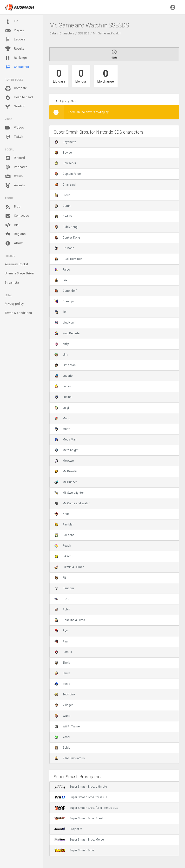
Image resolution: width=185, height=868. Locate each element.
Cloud (62, 195)
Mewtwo (64, 461)
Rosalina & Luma (70, 620)
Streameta (12, 282)
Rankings (16, 58)
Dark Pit (64, 216)
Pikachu (64, 556)
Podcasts (16, 167)
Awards (15, 186)
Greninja (64, 301)
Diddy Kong (66, 227)
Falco (62, 270)
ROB (62, 599)
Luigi (62, 408)
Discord (15, 158)
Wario (62, 716)
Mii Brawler (66, 471)
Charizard (65, 185)
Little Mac (65, 365)
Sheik (62, 663)
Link (61, 355)
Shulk (62, 673)
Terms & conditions (18, 313)
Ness (62, 514)
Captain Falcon (68, 174)
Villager (64, 705)
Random (64, 588)
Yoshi (62, 737)
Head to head (19, 97)
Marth (62, 429)
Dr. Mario (64, 248)
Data (53, 33)
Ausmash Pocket (17, 264)
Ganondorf (66, 291)
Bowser (64, 153)
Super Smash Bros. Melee (79, 840)
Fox (61, 280)
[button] (173, 7)
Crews (14, 176)
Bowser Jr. (66, 163)
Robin (62, 609)
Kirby (62, 344)
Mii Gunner (66, 482)
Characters (17, 67)
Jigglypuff (65, 323)
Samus (63, 652)
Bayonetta (65, 142)
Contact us (17, 216)
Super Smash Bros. (75, 850)
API (12, 225)
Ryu (61, 641)
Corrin (63, 206)
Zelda (62, 748)
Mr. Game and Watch (72, 503)
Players (14, 31)
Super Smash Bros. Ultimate (81, 787)
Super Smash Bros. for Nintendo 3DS (86, 808)
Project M (68, 829)
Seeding (15, 107)
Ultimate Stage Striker (19, 273)
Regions (15, 234)
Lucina (63, 397)
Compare (16, 88)
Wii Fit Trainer (68, 726)
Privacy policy (14, 304)
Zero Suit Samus (70, 758)
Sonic (62, 684)
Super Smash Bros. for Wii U (81, 797)
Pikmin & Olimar (69, 567)
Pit (60, 578)
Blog (13, 207)
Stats (114, 54)
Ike (60, 312)
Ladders (15, 40)
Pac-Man (64, 525)
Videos (14, 128)
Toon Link (65, 694)
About (14, 243)
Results (15, 49)
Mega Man (66, 440)
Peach (63, 546)
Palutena (64, 535)
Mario (62, 418)
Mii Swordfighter (69, 493)
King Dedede (67, 333)
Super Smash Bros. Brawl (79, 818)
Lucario (63, 376)
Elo (12, 21)
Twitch (14, 137)
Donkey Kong (67, 238)
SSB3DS (84, 33)
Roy (61, 631)
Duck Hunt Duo (68, 259)
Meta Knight (66, 450)
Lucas (63, 386)
